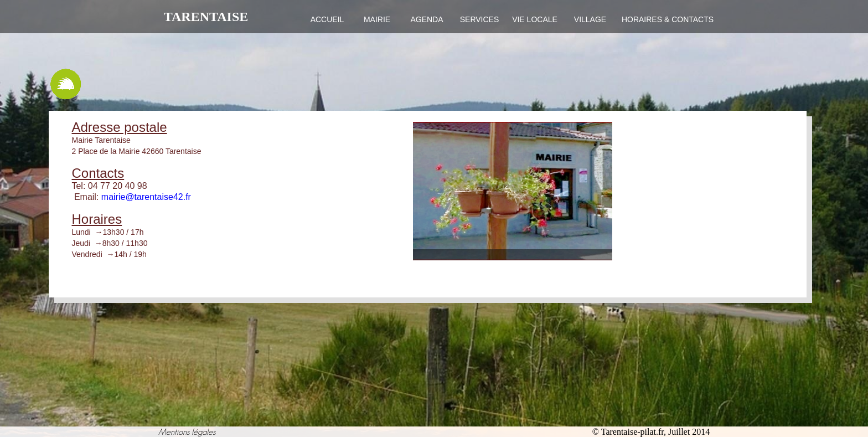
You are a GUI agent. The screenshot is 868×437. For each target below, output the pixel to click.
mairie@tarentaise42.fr (146, 197)
